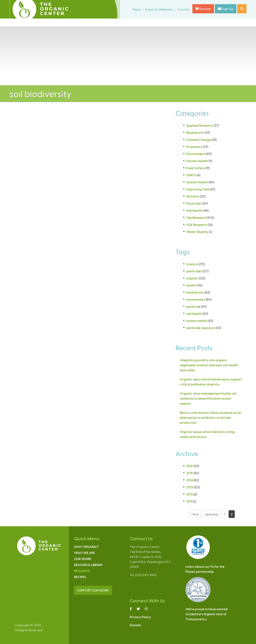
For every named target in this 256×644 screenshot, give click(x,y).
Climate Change (199, 139)
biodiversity (195, 292)
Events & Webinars (159, 9)
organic (192, 278)
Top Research (196, 217)
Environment (196, 154)
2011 (189, 501)
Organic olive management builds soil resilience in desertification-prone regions (208, 398)
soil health (194, 313)
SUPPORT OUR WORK (93, 590)
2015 (190, 473)
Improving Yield (198, 189)
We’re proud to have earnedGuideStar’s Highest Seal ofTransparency (207, 614)
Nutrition (193, 196)
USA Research (197, 224)
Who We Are (84, 553)
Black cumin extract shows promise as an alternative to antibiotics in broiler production (210, 417)
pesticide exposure (201, 328)
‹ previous (211, 514)
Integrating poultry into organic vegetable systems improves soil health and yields (209, 365)
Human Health (197, 182)
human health (197, 321)
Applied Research (200, 125)
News (137, 9)
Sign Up (226, 9)
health (191, 285)
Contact (184, 9)
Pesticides (194, 203)
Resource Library (88, 565)
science (192, 264)
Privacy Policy (140, 617)
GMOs (191, 175)
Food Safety (195, 168)
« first (195, 514)
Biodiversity (195, 132)
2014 (190, 480)
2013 (190, 487)
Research (82, 571)
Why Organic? (86, 547)
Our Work (83, 559)
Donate (203, 9)
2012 (190, 494)
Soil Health (194, 210)
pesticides (194, 271)
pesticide (193, 306)
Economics (194, 147)
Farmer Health (197, 161)
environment (196, 299)
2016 (190, 466)
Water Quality (197, 232)
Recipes (80, 577)
